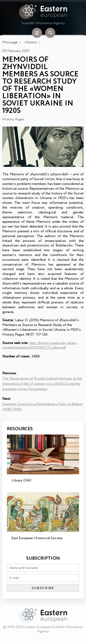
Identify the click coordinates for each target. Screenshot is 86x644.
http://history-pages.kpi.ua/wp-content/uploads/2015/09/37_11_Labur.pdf (40, 345)
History (31, 42)
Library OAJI (21, 480)
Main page (10, 42)
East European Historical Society (37, 538)
